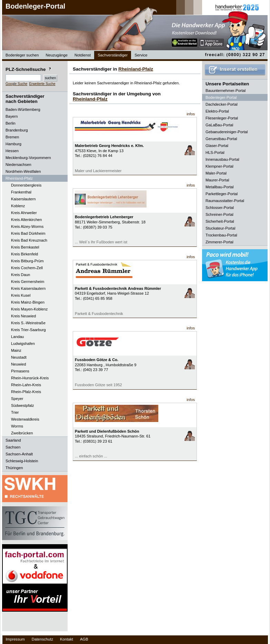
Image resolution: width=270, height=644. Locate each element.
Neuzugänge (56, 55)
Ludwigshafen (23, 344)
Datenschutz (42, 639)
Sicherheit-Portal (220, 221)
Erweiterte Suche (42, 84)
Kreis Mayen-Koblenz (29, 309)
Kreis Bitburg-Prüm (27, 261)
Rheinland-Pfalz (136, 69)
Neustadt (19, 357)
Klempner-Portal (219, 166)
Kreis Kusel (21, 295)
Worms (17, 426)
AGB (84, 639)
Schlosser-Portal (220, 208)
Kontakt (67, 639)
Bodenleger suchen (22, 55)
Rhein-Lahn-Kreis (26, 385)
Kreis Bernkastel (25, 247)
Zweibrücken (22, 433)
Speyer (17, 399)
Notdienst (83, 55)
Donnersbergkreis (26, 185)
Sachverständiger (113, 55)
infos (191, 114)
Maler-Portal (216, 173)
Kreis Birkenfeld (24, 254)
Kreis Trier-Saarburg (28, 330)
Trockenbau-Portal (221, 235)
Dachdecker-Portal (222, 104)
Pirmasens (20, 371)
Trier (15, 412)
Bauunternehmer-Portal (226, 91)
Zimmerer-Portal (219, 242)
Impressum (15, 639)
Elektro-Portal (217, 111)
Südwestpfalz (23, 405)
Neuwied (19, 364)
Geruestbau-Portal (221, 139)
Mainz (16, 350)
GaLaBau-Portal (219, 125)
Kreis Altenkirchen (27, 220)
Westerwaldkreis (25, 419)
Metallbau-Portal (219, 187)
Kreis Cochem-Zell (27, 268)
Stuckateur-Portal (220, 228)
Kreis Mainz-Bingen (28, 302)
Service (141, 55)
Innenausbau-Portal (222, 159)
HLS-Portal (215, 152)
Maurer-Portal (217, 180)
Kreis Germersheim (28, 282)
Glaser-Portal (217, 146)
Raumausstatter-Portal (225, 201)
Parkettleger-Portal (222, 194)
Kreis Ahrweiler (24, 213)
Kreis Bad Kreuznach (29, 240)
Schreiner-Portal (219, 214)
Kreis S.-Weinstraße (28, 323)
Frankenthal (21, 192)
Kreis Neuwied (23, 316)
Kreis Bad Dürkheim (28, 233)
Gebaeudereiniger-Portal (227, 132)
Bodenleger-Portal (35, 6)
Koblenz (18, 206)
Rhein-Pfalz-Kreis (26, 392)
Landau (17, 337)
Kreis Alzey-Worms (27, 226)
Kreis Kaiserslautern (28, 288)
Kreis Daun (21, 275)
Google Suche (16, 84)
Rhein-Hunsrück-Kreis (30, 378)
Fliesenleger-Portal (222, 118)
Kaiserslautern (23, 199)
